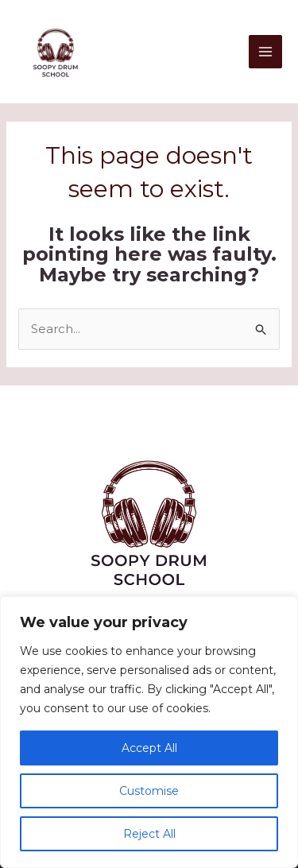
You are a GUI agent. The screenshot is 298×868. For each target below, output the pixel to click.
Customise (149, 791)
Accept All (149, 748)
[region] (149, 732)
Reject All (149, 834)
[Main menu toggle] (266, 52)
